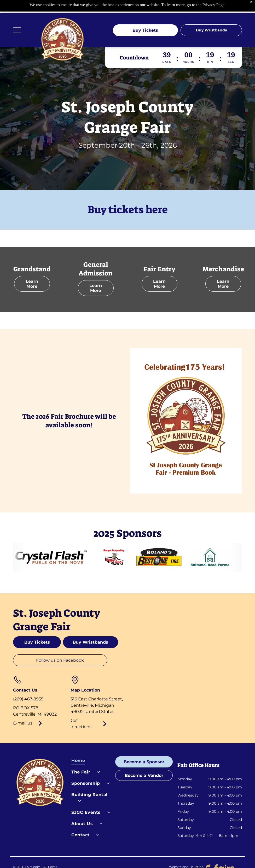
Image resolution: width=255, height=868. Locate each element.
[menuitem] (91, 749)
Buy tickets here (128, 197)
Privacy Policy (82, 856)
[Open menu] (17, 17)
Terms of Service (111, 856)
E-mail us (23, 710)
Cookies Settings (141, 856)
